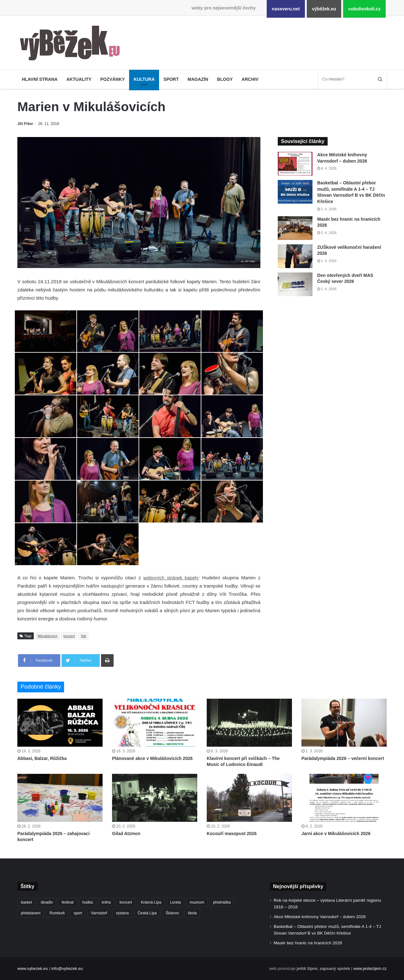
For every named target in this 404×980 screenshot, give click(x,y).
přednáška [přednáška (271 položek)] (222, 902)
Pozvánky (113, 79)
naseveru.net (286, 9)
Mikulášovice (48, 636)
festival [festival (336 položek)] (67, 902)
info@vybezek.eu (67, 968)
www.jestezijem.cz (370, 968)
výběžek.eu (324, 9)
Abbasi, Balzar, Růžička (42, 758)
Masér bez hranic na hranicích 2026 (308, 943)
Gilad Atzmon (126, 834)
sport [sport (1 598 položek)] (78, 913)
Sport (171, 79)
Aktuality (79, 79)
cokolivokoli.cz (364, 9)
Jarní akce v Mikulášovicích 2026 (336, 834)
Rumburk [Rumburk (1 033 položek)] (57, 913)
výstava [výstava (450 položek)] (122, 913)
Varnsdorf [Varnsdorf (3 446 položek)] (99, 913)
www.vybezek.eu (33, 968)
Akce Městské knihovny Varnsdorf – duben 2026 (320, 917)
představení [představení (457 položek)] (31, 913)
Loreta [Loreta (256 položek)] (175, 902)
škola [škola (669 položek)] (192, 913)
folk (83, 636)
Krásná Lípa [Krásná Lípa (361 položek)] (151, 902)
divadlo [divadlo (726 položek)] (47, 902)
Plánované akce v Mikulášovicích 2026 (152, 758)
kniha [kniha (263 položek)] (106, 902)
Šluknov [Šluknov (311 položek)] (172, 913)
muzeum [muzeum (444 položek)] (197, 902)
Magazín (198, 79)
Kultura (144, 79)
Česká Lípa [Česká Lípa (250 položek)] (147, 913)
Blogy (225, 79)
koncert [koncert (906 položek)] (126, 902)
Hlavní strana (40, 79)
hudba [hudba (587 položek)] (88, 902)
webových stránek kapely (171, 578)
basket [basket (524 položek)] (26, 902)
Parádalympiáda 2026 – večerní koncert (343, 758)
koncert (69, 636)
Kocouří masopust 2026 (232, 834)
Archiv (250, 79)
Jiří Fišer (25, 124)
